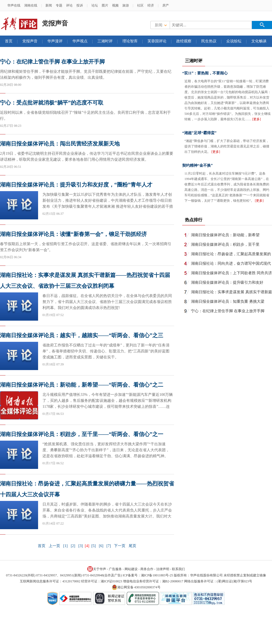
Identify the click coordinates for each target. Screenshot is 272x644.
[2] (73, 546)
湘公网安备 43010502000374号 (136, 587)
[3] (81, 546)
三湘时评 (105, 41)
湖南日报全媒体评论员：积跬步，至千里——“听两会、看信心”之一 (82, 434)
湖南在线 (31, 5)
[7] (109, 546)
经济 (151, 5)
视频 (115, 5)
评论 (69, 5)
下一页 (120, 546)
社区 (140, 5)
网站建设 (131, 569)
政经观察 (184, 41)
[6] (101, 546)
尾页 (132, 546)
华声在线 (14, 5)
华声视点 (80, 41)
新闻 (49, 5)
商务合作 (147, 569)
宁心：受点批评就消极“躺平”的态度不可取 (52, 103)
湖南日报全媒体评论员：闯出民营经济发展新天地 (60, 144)
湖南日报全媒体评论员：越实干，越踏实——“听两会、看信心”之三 (82, 335)
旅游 (126, 5)
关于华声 (97, 569)
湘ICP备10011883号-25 (157, 575)
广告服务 (115, 569)
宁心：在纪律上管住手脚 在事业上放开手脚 (52, 62)
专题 (59, 5)
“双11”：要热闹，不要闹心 (205, 73)
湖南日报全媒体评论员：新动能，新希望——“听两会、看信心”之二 (82, 385)
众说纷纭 (234, 41)
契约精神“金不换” (197, 165)
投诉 (80, 5)
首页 (9, 41)
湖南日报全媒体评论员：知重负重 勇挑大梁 (228, 302)
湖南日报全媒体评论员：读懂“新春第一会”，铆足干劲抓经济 (73, 234)
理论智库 (130, 41)
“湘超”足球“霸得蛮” (199, 133)
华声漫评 (55, 41)
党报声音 (30, 41)
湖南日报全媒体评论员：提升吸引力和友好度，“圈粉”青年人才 (76, 185)
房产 (166, 5)
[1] (65, 546)
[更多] (256, 119)
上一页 (54, 546)
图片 (105, 5)
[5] (94, 546)
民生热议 (209, 41)
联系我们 (178, 569)
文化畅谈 (259, 41)
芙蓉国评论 (157, 41)
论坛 (95, 5)
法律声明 (163, 569)
